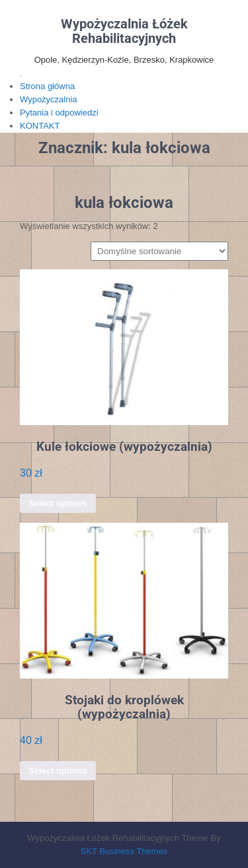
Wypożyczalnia (49, 99)
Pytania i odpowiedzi (59, 113)
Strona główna (47, 86)
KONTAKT (40, 126)
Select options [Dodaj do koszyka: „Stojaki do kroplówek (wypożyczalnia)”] (58, 771)
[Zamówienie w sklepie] (159, 251)
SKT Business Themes (124, 851)
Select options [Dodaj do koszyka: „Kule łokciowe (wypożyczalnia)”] (58, 503)
